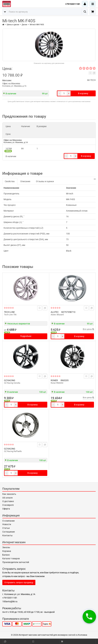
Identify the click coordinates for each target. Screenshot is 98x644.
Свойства (10, 181)
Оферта (6, 509)
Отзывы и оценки (45, 181)
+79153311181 (73, 4)
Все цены (88, 329)
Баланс (6, 555)
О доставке (8, 501)
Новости (7, 524)
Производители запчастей (16, 562)
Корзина (7, 551)
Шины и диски (13, 25)
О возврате (8, 505)
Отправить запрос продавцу (19, 582)
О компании (8, 521)
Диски (24, 25)
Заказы (6, 547)
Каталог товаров (11, 558)
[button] (89, 617)
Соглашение (9, 532)
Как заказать (9, 494)
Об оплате (7, 498)
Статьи (6, 528)
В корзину (83, 93)
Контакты (7, 535)
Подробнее (26, 336)
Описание (25, 181)
